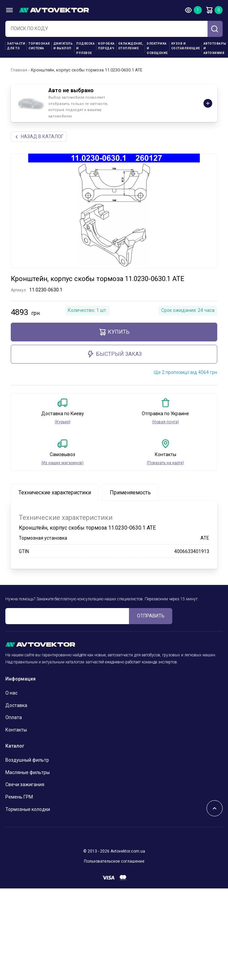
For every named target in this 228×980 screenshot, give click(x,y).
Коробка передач (106, 46)
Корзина (209, 10)
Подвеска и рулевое (85, 48)
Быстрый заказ (114, 354)
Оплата (14, 717)
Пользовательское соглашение (114, 861)
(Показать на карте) (165, 463)
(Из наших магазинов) (62, 463)
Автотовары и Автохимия (215, 48)
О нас (11, 693)
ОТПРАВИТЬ (151, 616)
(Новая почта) (166, 422)
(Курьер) (63, 422)
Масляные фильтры (28, 772)
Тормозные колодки (28, 809)
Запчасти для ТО (16, 46)
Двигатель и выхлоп (63, 46)
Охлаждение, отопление (131, 46)
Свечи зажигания (25, 784)
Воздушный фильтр (27, 760)
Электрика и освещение (157, 48)
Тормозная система (39, 46)
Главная (19, 70)
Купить (114, 332)
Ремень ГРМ (19, 797)
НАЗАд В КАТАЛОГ (39, 137)
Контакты (16, 730)
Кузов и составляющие (186, 46)
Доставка (16, 705)
